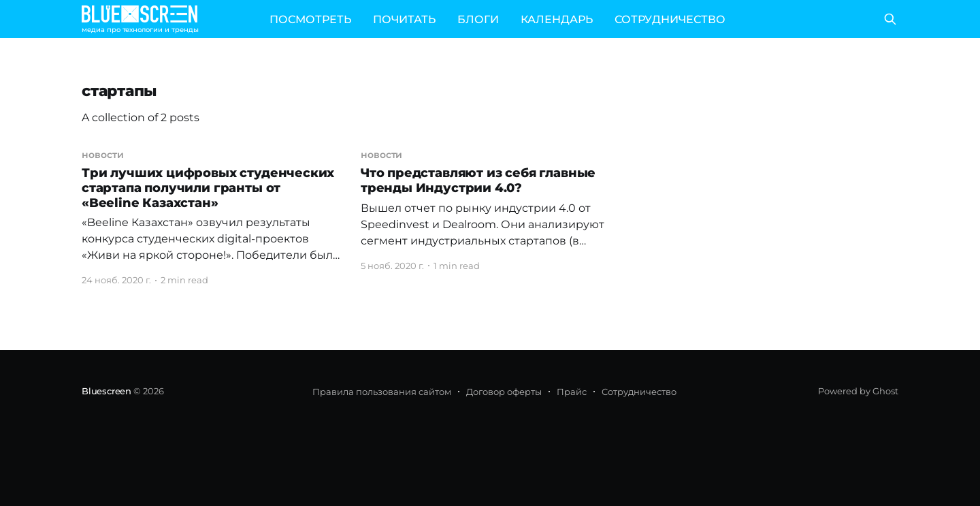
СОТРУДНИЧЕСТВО (670, 19)
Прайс (572, 392)
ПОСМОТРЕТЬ (310, 19)
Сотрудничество (639, 392)
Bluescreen (107, 391)
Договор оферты (504, 392)
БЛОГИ (478, 19)
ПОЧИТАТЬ (404, 19)
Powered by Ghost (858, 391)
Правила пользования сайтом (382, 392)
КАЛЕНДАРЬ (557, 19)
